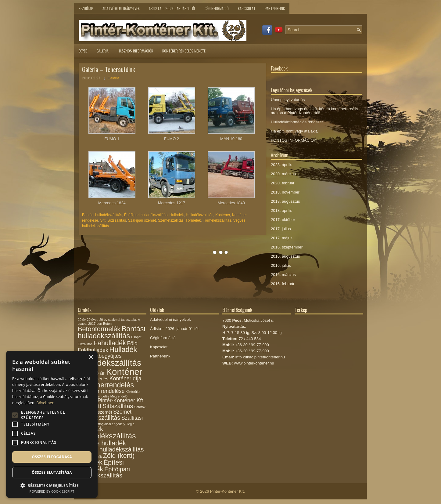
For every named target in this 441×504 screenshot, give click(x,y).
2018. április (281, 210)
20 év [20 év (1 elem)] (82, 320)
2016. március (283, 275)
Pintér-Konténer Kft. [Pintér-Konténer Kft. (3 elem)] (121, 401)
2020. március (283, 174)
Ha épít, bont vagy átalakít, (294, 131)
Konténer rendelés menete (184, 51)
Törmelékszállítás (217, 220)
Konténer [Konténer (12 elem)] (124, 372)
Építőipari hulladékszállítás (146, 215)
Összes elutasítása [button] (52, 472)
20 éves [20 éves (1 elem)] (93, 320)
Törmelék (193, 220)
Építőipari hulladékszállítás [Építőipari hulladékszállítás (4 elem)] (104, 472)
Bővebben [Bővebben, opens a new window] (45, 403)
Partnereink (275, 8)
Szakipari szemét (142, 220)
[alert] (52, 424)
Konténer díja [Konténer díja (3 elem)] (125, 379)
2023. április (281, 165)
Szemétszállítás (171, 220)
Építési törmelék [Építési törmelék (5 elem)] (101, 466)
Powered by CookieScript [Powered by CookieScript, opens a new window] (52, 491)
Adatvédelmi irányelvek (121, 8)
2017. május (282, 238)
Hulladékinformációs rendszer (297, 122)
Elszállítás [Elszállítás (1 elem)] (85, 344)
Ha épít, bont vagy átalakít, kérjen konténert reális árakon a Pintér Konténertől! (314, 111)
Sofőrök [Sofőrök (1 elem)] (140, 407)
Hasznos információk (135, 51)
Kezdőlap (86, 8)
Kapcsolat (247, 8)
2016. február (283, 284)
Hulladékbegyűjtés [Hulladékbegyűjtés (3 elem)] (100, 356)
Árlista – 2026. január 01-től (174, 329)
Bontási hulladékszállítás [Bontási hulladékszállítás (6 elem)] (111, 332)
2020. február (283, 183)
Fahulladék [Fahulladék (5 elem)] (110, 343)
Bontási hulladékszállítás (102, 215)
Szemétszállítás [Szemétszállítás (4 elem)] (99, 418)
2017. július (281, 229)
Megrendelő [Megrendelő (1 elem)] (119, 396)
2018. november (285, 192)
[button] (52, 485)
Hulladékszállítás (199, 215)
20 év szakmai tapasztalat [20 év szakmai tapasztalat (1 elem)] (118, 320)
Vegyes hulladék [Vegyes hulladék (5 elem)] (102, 443)
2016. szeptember (287, 247)
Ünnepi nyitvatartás (288, 100)
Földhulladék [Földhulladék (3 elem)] (93, 350)
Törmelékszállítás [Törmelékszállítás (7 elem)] (107, 436)
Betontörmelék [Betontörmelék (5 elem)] (99, 329)
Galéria (103, 51)
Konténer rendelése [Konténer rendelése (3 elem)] (101, 391)
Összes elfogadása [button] (52, 457)
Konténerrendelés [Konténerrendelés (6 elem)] (106, 385)
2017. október (283, 220)
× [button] (91, 357)
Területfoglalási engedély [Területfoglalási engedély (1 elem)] (107, 424)
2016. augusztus (285, 256)
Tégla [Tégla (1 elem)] (130, 424)
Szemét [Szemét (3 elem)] (122, 412)
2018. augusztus (285, 201)
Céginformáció (217, 8)
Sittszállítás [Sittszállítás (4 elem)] (118, 406)
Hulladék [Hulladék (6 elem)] (123, 350)
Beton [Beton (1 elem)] (107, 324)
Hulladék (177, 215)
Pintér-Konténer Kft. (228, 491)
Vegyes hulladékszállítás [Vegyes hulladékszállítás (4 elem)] (111, 449)
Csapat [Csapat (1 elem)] (136, 337)
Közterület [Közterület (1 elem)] (133, 392)
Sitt (103, 220)
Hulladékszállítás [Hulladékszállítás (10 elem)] (109, 363)
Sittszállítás (117, 220)
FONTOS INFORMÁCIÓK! (294, 140)
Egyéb (83, 51)
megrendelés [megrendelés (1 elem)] (100, 396)
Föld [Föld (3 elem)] (132, 343)
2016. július (281, 265)
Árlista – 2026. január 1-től (172, 8)
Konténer (223, 215)
